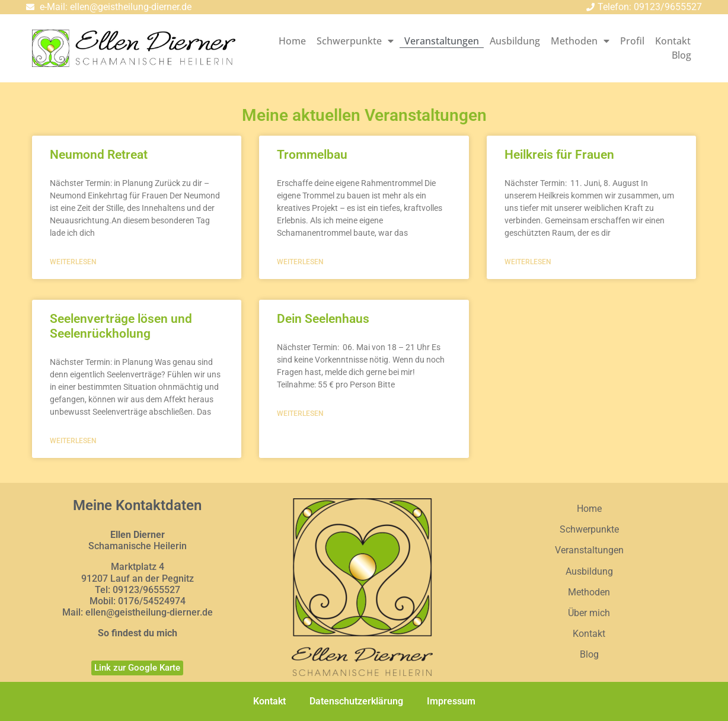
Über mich (589, 613)
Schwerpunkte (355, 41)
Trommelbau (312, 155)
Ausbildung (515, 41)
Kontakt (673, 41)
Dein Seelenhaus (323, 319)
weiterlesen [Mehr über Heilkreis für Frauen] (528, 262)
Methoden (580, 41)
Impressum (451, 701)
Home (292, 41)
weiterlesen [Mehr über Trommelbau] (300, 262)
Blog (681, 55)
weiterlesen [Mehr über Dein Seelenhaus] (300, 414)
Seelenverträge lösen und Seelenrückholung (121, 326)
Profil (632, 41)
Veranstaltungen (442, 41)
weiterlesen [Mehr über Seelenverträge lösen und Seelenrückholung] (73, 441)
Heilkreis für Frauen (559, 155)
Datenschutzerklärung (356, 701)
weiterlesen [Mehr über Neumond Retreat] (73, 262)
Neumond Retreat (99, 155)
